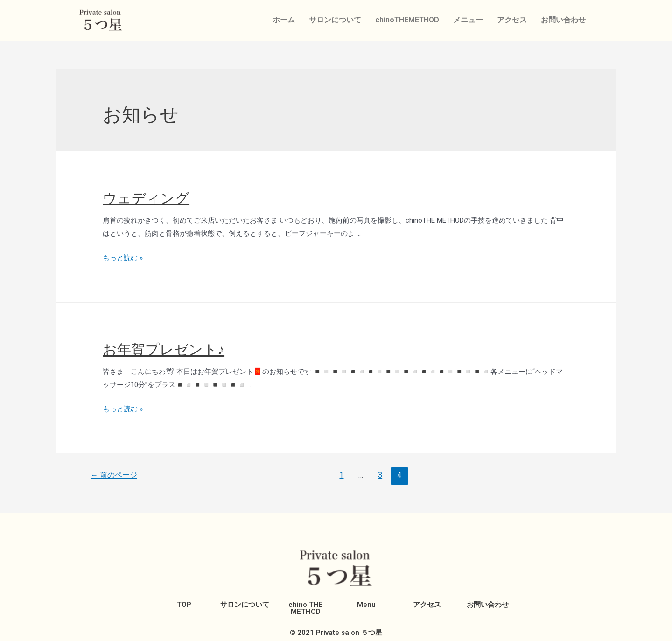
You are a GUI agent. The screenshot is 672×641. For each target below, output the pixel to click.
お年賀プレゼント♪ (164, 349)
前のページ (114, 475)
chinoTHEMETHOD (407, 20)
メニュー (468, 20)
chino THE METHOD (306, 608)
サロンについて (335, 20)
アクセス (512, 20)
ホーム (284, 20)
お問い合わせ (563, 20)
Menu (366, 605)
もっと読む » (123, 258)
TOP (184, 605)
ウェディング (146, 198)
